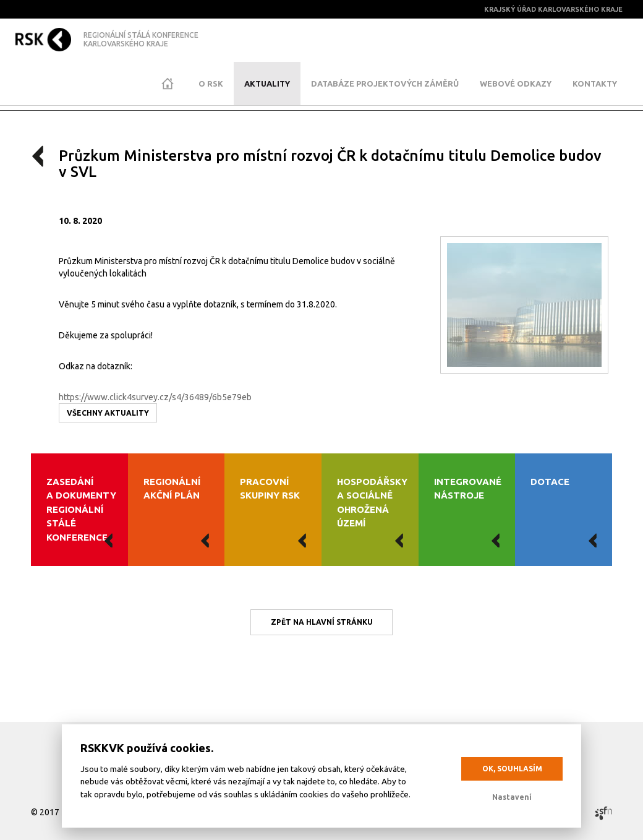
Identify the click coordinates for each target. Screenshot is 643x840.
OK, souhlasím (512, 769)
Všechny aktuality (108, 413)
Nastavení (512, 797)
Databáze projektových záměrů (385, 84)
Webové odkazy (516, 84)
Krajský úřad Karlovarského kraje (553, 9)
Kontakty (595, 84)
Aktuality (267, 84)
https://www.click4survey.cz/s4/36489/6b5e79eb (155, 397)
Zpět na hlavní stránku (322, 622)
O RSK (211, 84)
